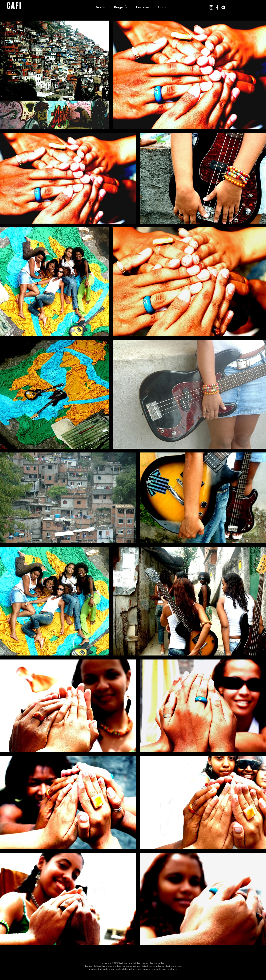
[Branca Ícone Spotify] (223, 7)
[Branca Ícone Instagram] (211, 7)
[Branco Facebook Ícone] (217, 7)
